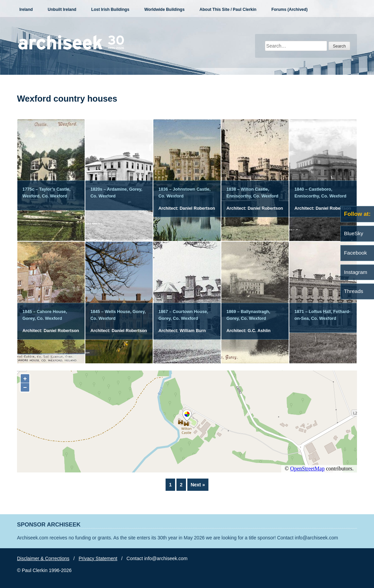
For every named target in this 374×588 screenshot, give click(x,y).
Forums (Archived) (290, 10)
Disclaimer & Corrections (43, 558)
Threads (354, 291)
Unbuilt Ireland (62, 10)
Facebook (356, 253)
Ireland (26, 10)
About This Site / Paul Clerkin (228, 10)
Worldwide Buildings (164, 10)
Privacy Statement (98, 558)
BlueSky (354, 233)
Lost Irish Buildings (110, 10)
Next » (198, 485)
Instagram (356, 272)
